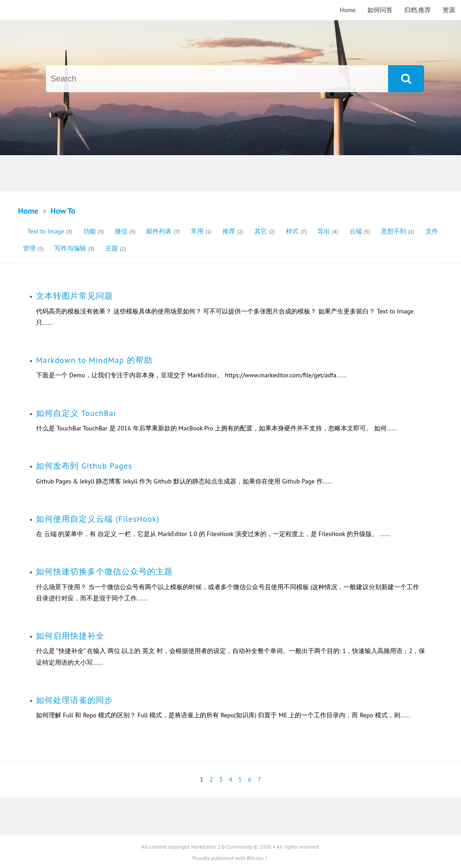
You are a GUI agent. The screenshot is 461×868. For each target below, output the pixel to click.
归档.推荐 (418, 10)
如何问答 (380, 10)
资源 (449, 10)
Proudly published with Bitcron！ (230, 858)
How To (63, 211)
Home (348, 10)
